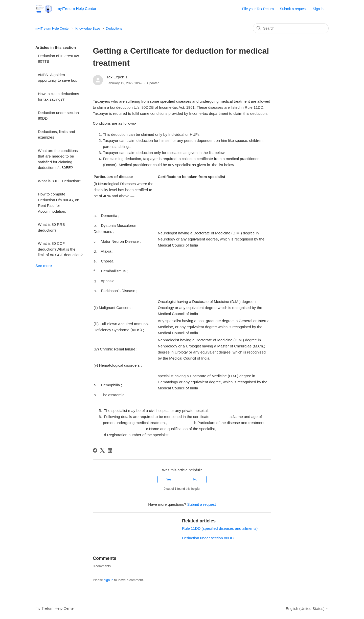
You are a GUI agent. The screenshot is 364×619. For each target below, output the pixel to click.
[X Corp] (102, 450)
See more (44, 266)
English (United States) (307, 609)
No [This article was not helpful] (195, 479)
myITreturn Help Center (52, 28)
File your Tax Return (258, 9)
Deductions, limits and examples (56, 135)
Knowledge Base (88, 28)
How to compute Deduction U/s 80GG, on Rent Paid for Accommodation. (59, 203)
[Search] (291, 28)
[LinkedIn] (110, 450)
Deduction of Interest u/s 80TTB (59, 59)
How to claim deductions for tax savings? (59, 97)
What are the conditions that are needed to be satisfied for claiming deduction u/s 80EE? (58, 159)
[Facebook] (95, 450)
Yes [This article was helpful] (169, 479)
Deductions (114, 28)
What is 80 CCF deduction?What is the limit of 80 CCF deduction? (60, 249)
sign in (109, 580)
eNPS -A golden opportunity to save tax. (58, 78)
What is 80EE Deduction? (60, 181)
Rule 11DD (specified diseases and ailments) (220, 528)
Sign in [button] (318, 9)
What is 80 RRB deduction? (51, 227)
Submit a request (293, 9)
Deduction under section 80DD (58, 116)
